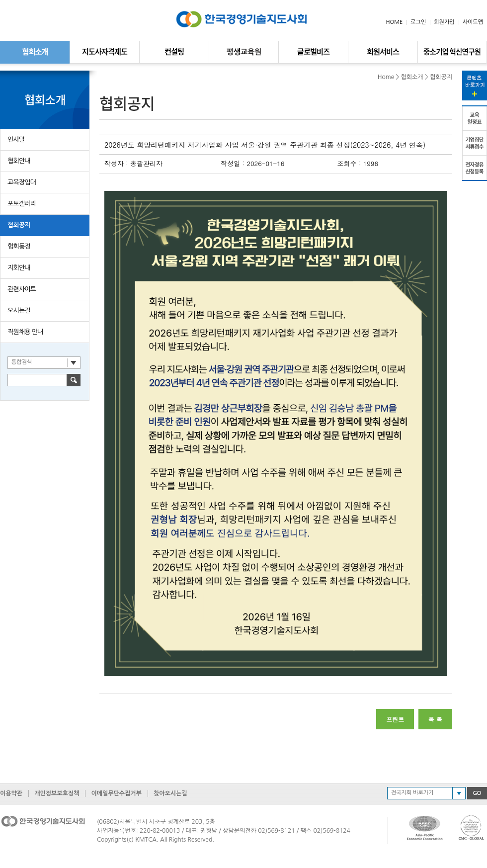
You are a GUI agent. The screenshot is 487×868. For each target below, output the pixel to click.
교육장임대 (22, 182)
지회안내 (19, 268)
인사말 (16, 139)
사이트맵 (473, 22)
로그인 (418, 22)
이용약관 (11, 793)
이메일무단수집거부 (116, 793)
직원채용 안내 (25, 332)
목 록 (435, 719)
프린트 (395, 719)
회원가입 (444, 22)
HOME (395, 22)
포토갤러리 (22, 204)
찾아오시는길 (170, 793)
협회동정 (19, 246)
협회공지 (19, 225)
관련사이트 (22, 289)
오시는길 (19, 310)
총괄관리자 (146, 163)
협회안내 (19, 161)
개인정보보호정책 (57, 793)
